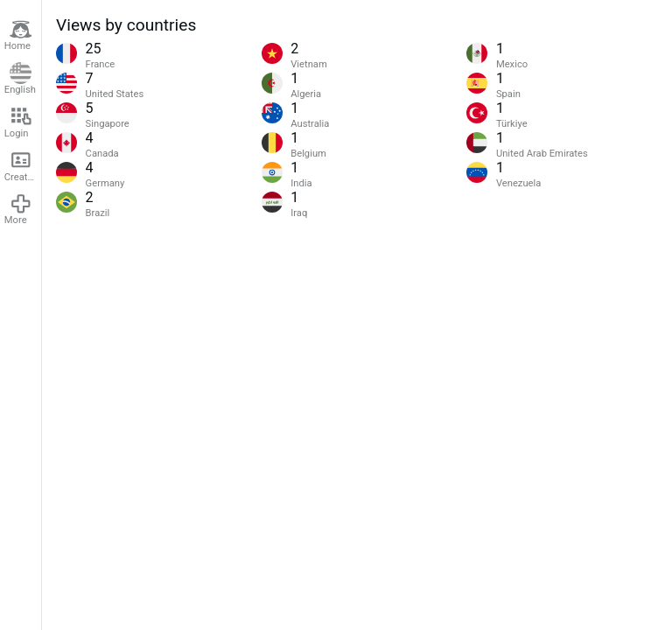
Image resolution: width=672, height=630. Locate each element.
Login (18, 122)
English (20, 79)
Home (18, 35)
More (18, 210)
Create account (23, 166)
